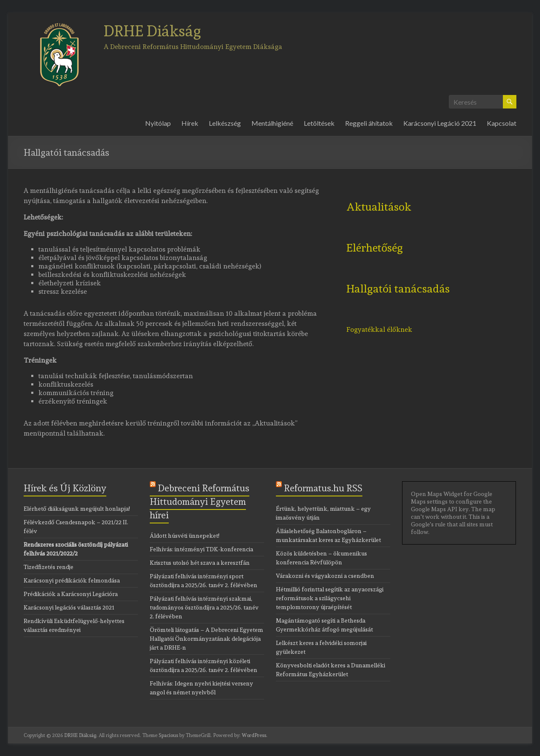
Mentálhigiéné (272, 123)
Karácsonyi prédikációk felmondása (72, 580)
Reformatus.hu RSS (323, 488)
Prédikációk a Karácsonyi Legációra (71, 594)
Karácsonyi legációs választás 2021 (69, 607)
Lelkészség (225, 123)
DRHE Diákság (153, 31)
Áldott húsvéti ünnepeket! (185, 536)
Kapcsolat (502, 123)
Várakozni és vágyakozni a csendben (325, 576)
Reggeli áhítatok (369, 123)
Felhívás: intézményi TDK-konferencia (201, 549)
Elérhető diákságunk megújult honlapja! (77, 509)
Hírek (190, 123)
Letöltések (319, 123)
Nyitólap (158, 123)
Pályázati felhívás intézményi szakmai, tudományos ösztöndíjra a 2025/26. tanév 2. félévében (204, 607)
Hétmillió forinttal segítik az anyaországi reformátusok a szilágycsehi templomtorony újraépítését (330, 598)
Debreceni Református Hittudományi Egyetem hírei (200, 501)
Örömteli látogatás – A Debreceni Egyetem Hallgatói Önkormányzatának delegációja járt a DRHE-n (207, 639)
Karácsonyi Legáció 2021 (440, 123)
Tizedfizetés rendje (49, 567)
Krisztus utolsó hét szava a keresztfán (200, 563)
